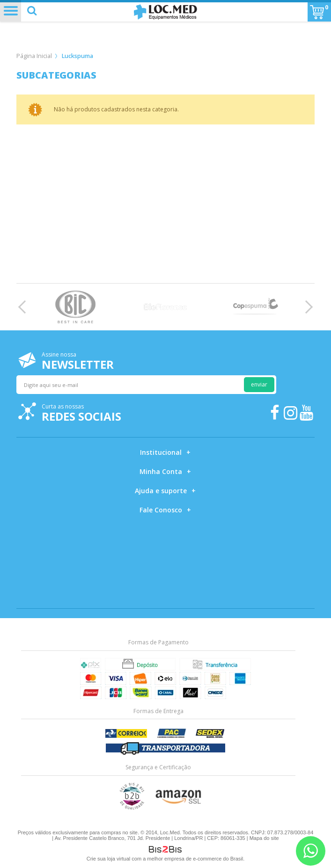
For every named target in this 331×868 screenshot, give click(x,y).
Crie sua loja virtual (109, 859)
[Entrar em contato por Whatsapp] (311, 851)
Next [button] (306, 307)
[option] (75, 307)
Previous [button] (25, 307)
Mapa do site (264, 838)
